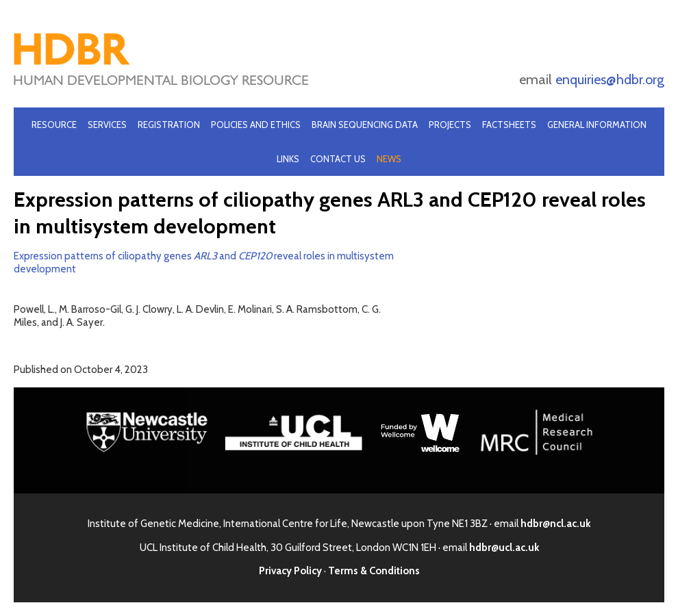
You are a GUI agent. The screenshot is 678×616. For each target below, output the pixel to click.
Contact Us (338, 159)
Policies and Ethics (256, 125)
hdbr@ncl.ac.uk (555, 524)
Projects (450, 125)
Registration (169, 125)
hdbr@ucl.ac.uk (504, 548)
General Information (597, 125)
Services (107, 125)
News (389, 159)
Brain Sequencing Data (365, 125)
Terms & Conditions (374, 571)
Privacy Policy (290, 571)
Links (288, 159)
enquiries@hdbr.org (610, 79)
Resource (54, 125)
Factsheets (509, 125)
